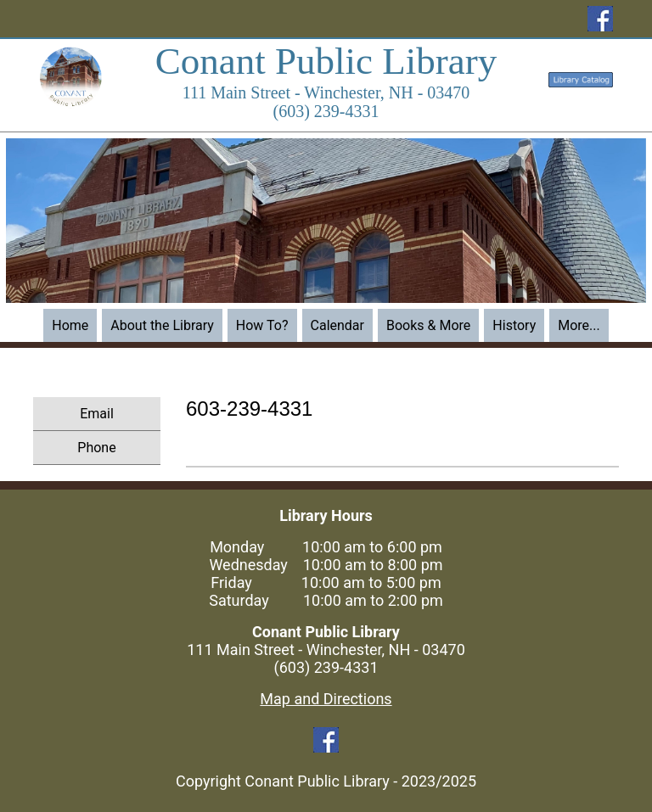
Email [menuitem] (97, 414)
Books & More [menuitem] (428, 325)
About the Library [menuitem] (162, 325)
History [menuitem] (514, 325)
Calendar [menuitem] (337, 325)
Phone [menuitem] (96, 448)
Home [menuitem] (70, 325)
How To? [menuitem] (262, 325)
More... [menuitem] (579, 325)
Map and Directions (326, 699)
